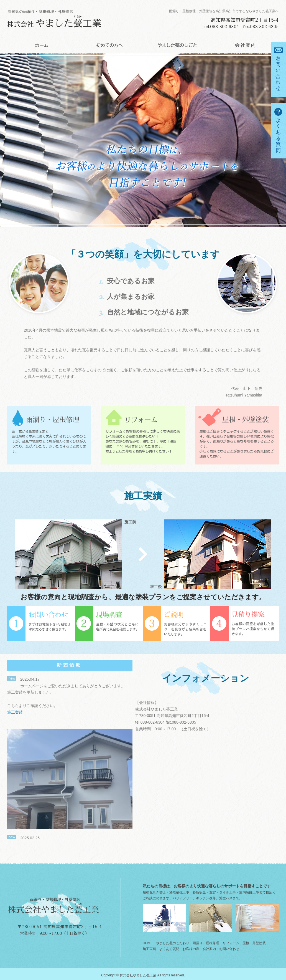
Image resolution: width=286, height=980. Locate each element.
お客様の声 (191, 949)
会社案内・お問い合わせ (221, 949)
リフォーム (231, 943)
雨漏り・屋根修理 (206, 943)
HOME (41, 45)
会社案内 (245, 45)
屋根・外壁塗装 (254, 943)
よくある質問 (169, 949)
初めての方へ (109, 45)
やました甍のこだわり (173, 943)
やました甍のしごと (177, 45)
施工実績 (15, 712)
